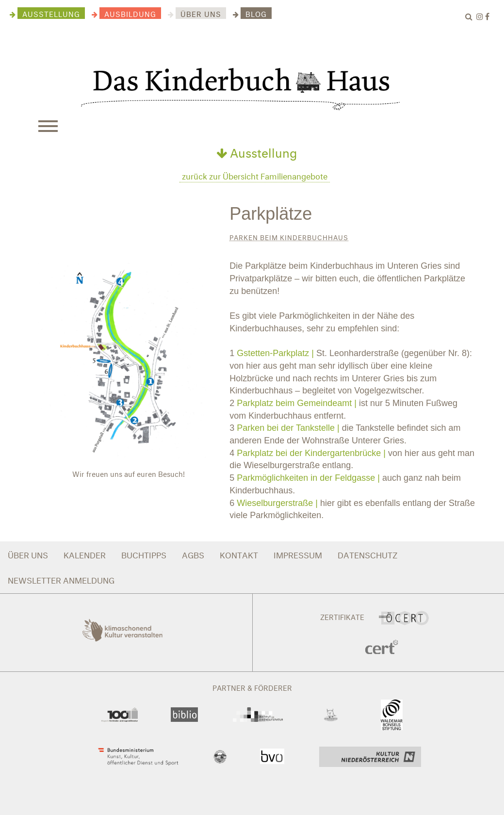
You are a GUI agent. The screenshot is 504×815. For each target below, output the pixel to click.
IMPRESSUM (298, 554)
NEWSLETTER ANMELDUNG (61, 579)
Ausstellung (257, 151)
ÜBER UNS (28, 554)
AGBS (193, 554)
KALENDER (85, 554)
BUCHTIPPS (144, 554)
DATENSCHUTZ (368, 554)
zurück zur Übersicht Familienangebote (255, 175)
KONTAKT (239, 554)
